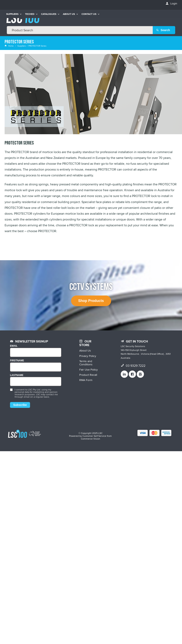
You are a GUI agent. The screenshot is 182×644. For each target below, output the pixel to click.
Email (14, 346)
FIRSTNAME (17, 361)
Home (9, 46)
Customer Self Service (94, 436)
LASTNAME (17, 375)
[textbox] (80, 30)
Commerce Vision (90, 439)
